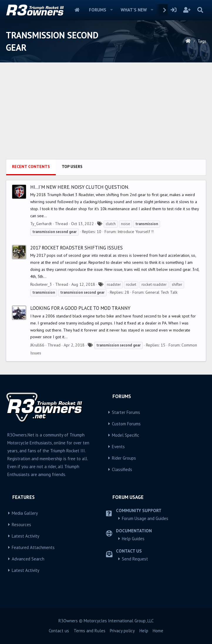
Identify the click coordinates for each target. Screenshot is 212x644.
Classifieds (122, 469)
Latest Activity (26, 536)
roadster (114, 284)
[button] (112, 10)
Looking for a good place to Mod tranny (80, 308)
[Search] (200, 10)
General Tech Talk (161, 292)
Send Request (135, 559)
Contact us (59, 631)
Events (118, 447)
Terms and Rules (90, 631)
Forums (98, 10)
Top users (72, 166)
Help (144, 631)
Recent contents (31, 166)
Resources (21, 525)
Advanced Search (28, 559)
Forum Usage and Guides (145, 518)
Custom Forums (126, 424)
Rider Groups (124, 458)
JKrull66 (37, 345)
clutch (111, 224)
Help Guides (133, 539)
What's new (134, 10)
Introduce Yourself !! (136, 232)
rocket (131, 284)
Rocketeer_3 (41, 284)
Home (77, 10)
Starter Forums (126, 412)
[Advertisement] (106, 115)
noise (126, 224)
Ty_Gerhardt (41, 224)
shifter (177, 284)
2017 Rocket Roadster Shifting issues (76, 248)
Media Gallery (25, 513)
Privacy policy (122, 631)
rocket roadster (154, 284)
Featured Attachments (33, 547)
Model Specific (126, 435)
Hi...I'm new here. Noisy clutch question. (80, 187)
